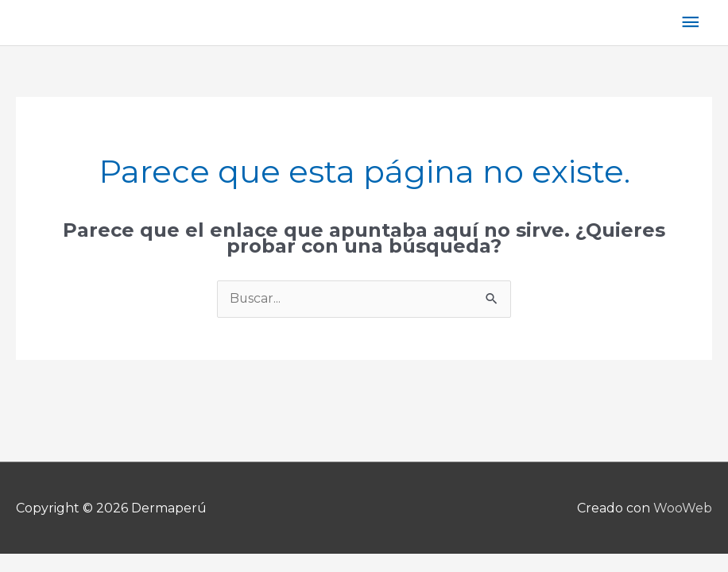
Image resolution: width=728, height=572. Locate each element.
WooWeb (683, 508)
